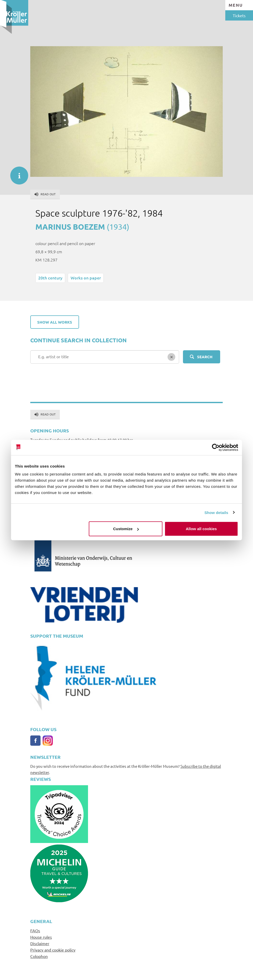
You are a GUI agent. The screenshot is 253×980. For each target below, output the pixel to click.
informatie (17, 173)
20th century (50, 278)
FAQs (35, 930)
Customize (126, 529)
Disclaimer (40, 943)
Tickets (239, 15)
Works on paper (86, 278)
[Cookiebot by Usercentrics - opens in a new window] (216, 447)
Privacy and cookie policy (53, 950)
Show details (216, 512)
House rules (41, 937)
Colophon (39, 956)
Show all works (55, 322)
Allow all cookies (201, 529)
